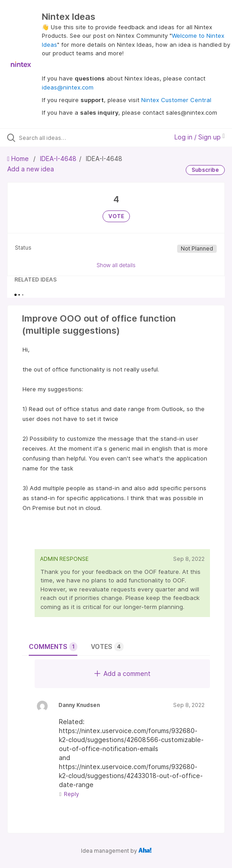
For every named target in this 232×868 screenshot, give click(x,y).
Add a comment (123, 673)
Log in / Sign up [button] (200, 137)
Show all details (116, 265)
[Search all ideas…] (69, 138)
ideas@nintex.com (68, 87)
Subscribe (205, 170)
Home (19, 159)
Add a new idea (31, 169)
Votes (107, 647)
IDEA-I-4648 (58, 159)
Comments (53, 647)
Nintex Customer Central (176, 100)
